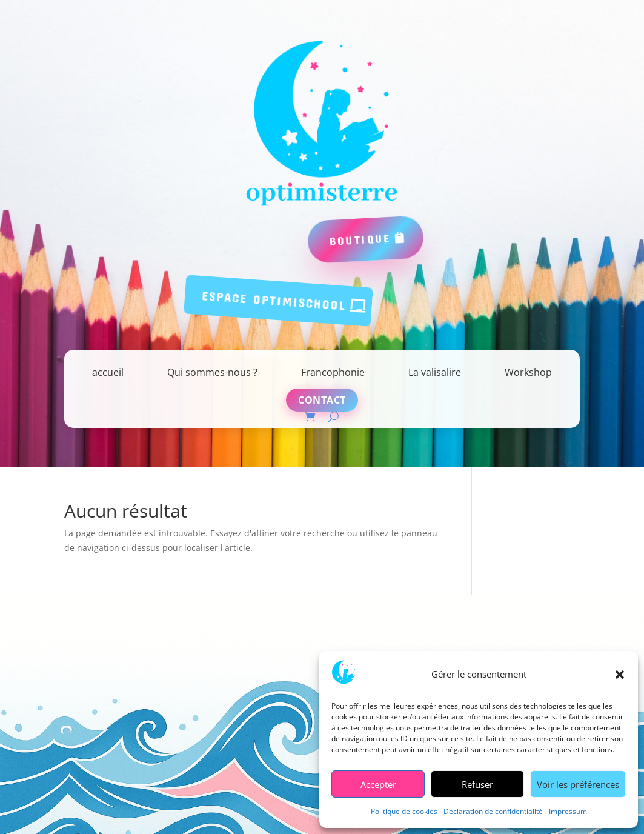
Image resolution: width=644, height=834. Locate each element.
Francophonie (333, 372)
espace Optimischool (274, 300)
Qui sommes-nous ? (212, 372)
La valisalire (435, 372)
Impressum (568, 811)
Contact (322, 400)
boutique (360, 239)
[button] (620, 675)
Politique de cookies (404, 811)
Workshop (528, 372)
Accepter (378, 784)
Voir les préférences (578, 784)
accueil (108, 372)
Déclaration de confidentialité (493, 811)
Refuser (477, 784)
